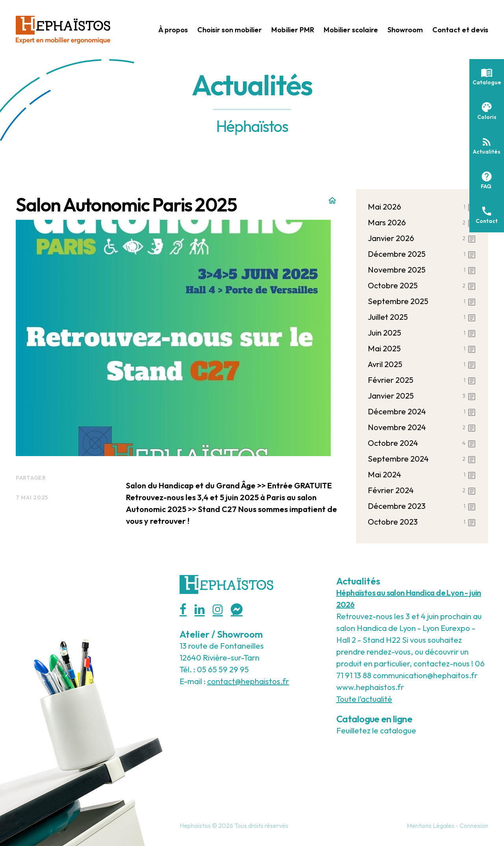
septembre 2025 (422, 301)
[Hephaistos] (63, 29)
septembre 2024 (422, 459)
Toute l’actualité (364, 699)
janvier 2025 (422, 396)
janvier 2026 (422, 238)
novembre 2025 (422, 270)
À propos (173, 30)
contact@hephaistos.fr (248, 681)
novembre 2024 (422, 427)
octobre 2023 (422, 522)
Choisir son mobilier (230, 30)
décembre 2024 (422, 412)
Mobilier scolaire (351, 30)
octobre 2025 (422, 286)
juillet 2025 (422, 317)
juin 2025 (422, 333)
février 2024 (422, 490)
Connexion (474, 826)
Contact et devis (460, 30)
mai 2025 (422, 349)
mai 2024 (422, 475)
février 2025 (422, 380)
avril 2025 (422, 364)
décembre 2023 (422, 506)
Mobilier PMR (293, 30)
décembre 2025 (422, 254)
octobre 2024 (422, 443)
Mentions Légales (431, 826)
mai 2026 (422, 207)
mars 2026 (422, 223)
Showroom (405, 30)
